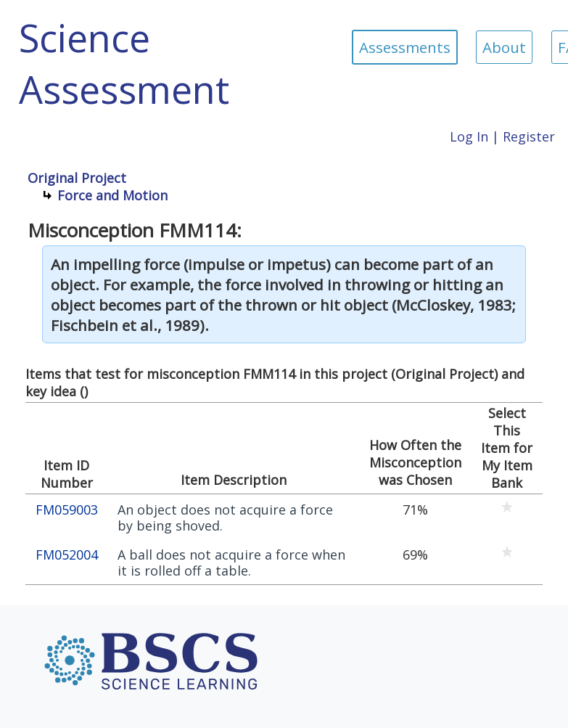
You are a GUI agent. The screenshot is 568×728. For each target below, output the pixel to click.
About (504, 47)
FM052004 (67, 555)
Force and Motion (112, 195)
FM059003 (67, 510)
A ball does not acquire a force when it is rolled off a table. (231, 563)
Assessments (405, 47)
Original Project (77, 178)
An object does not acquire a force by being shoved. (225, 518)
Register (529, 136)
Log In (469, 136)
